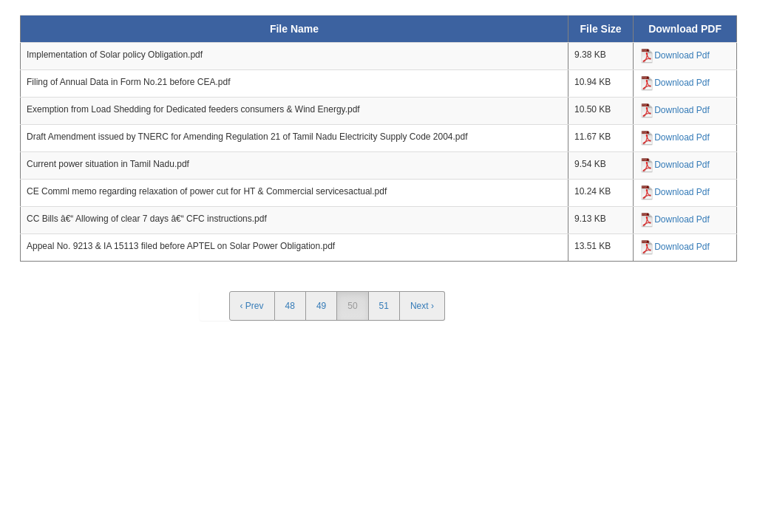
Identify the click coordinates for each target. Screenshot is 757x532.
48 (290, 306)
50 (352, 306)
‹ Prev (252, 306)
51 (384, 306)
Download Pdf (682, 55)
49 (321, 306)
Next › (422, 306)
